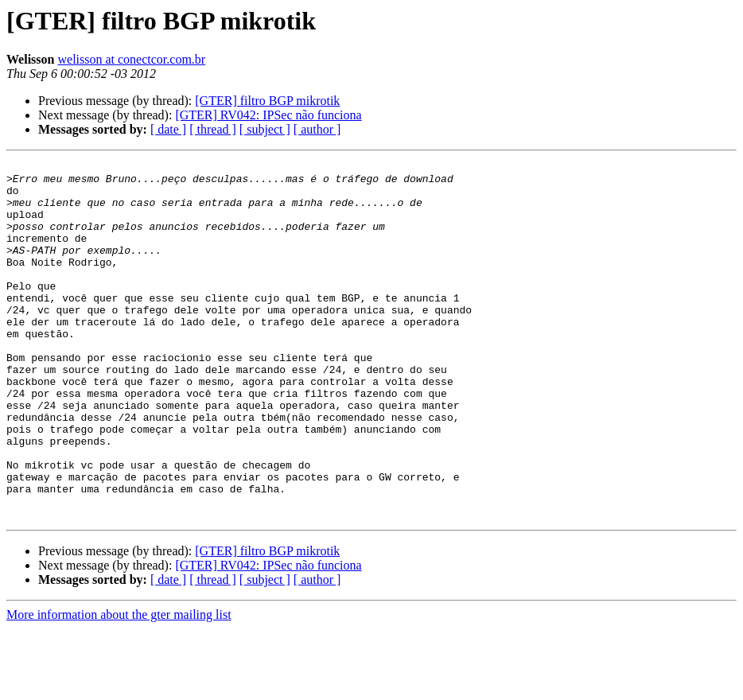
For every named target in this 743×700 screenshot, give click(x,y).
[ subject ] (265, 129)
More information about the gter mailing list (119, 686)
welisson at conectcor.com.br (131, 59)
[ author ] (317, 129)
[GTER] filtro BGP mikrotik (267, 101)
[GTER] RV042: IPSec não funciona (268, 115)
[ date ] (168, 129)
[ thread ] (213, 129)
